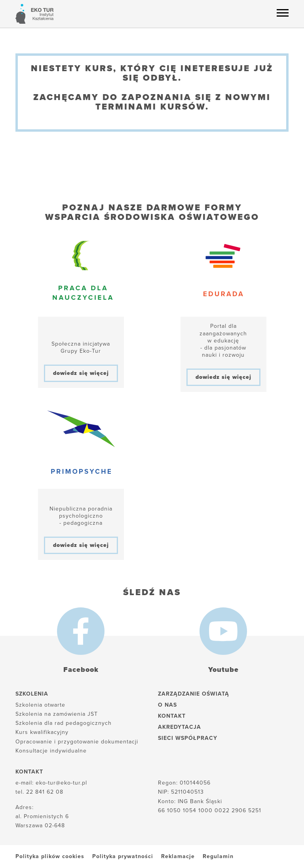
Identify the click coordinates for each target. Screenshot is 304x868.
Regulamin (218, 856)
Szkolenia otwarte (40, 705)
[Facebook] (81, 631)
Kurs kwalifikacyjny (42, 732)
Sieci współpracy (188, 738)
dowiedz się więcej (81, 373)
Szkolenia (32, 694)
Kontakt (172, 716)
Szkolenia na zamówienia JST (57, 714)
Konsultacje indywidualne (51, 751)
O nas (167, 705)
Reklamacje (178, 856)
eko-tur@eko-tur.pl (61, 783)
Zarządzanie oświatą (194, 694)
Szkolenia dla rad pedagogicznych (64, 723)
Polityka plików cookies (50, 856)
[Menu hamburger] (283, 13)
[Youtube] (223, 631)
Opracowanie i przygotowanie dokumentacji (77, 742)
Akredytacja (180, 727)
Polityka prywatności (123, 856)
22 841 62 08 (45, 792)
